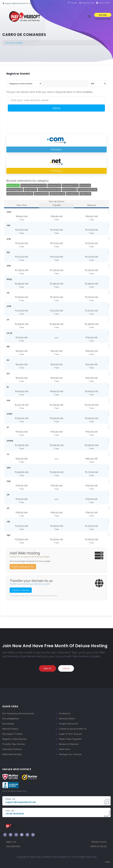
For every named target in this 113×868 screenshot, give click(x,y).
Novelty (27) (72, 194)
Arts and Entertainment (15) (34, 185)
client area (65, 749)
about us (11, 842)
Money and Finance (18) (50, 190)
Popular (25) (13, 185)
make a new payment (70, 739)
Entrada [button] (103, 15)
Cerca (56, 108)
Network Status (10, 729)
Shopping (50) (41, 194)
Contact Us (65, 713)
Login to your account (70, 734)
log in (66, 668)
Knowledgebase (11, 719)
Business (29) (54, 185)
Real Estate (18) (57, 194)
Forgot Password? (68, 724)
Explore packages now (23, 567)
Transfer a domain (21, 590)
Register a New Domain (15, 739)
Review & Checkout (69, 744)
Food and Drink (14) (87, 190)
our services (13, 846)
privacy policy (99, 842)
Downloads (8, 724)
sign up (47, 668)
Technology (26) (15, 190)
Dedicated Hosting (12, 754)
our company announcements (18, 713)
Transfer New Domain (14, 744)
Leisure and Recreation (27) (20, 194)
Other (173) (85, 194)
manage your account (70, 754)
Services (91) (30, 190)
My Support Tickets (12, 734)
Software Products (12, 749)
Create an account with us (73, 729)
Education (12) (69, 190)
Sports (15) (85, 185)
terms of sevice (98, 846)
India (108, 862)
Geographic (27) (70, 185)
